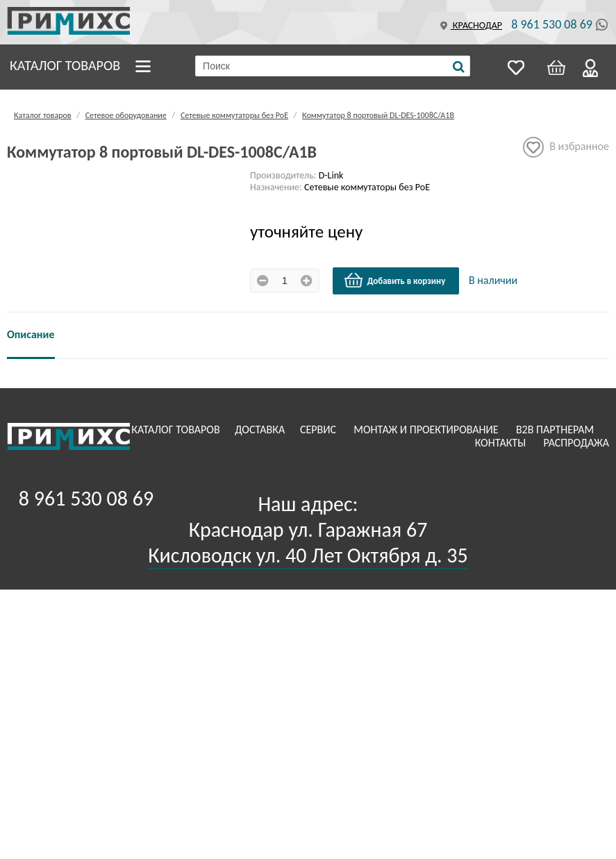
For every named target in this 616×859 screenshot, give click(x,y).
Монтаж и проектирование (427, 429)
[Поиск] (459, 67)
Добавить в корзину (394, 281)
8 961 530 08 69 (552, 24)
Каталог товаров (65, 65)
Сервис (319, 429)
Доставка (261, 429)
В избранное (566, 147)
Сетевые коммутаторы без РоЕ (234, 115)
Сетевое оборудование (126, 115)
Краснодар (469, 25)
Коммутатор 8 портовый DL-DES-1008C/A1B (378, 115)
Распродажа (576, 443)
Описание (31, 334)
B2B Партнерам (556, 429)
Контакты (502, 443)
